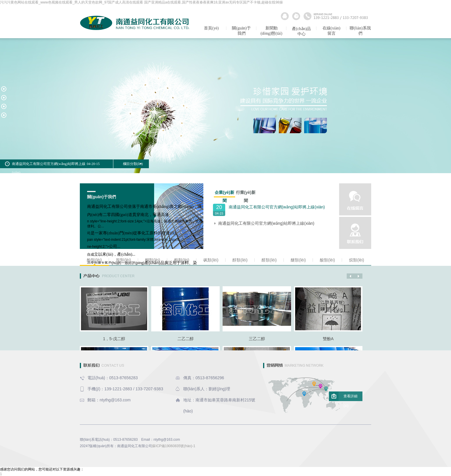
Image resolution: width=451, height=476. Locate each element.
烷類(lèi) (356, 260)
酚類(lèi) (94, 260)
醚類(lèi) (298, 260)
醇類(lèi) (240, 260)
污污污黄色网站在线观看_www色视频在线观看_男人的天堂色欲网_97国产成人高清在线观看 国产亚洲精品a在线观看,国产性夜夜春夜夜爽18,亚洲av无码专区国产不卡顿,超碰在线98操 (141, 2)
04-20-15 (93, 164)
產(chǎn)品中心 (302, 31)
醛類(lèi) (269, 260)
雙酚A (328, 339)
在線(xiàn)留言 (331, 31)
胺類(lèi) (123, 260)
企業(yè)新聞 (224, 194)
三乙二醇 (257, 339)
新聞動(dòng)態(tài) (271, 31)
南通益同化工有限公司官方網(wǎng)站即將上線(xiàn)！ (266, 223)
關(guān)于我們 (241, 31)
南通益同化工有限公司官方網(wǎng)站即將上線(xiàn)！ (277, 207)
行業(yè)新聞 (246, 193)
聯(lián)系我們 (360, 31)
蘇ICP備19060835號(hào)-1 (174, 446)
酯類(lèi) (182, 260)
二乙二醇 (186, 339)
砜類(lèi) (211, 260)
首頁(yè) (211, 28)
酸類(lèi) (327, 260)
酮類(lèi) (153, 260)
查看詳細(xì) (350, 398)
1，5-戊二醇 (114, 339)
